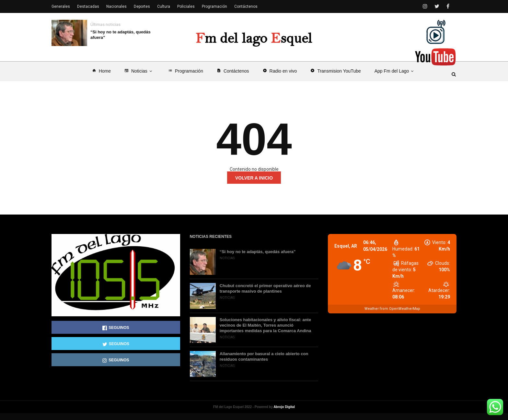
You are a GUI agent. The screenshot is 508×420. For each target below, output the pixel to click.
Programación (186, 78)
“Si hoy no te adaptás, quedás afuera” (121, 35)
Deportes (142, 6)
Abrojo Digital (284, 414)
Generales (61, 6)
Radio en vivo (280, 78)
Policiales (186, 6)
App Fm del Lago (395, 78)
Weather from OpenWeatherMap (392, 316)
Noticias (139, 78)
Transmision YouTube (335, 78)
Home (101, 78)
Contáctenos (233, 78)
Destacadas (88, 6)
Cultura (164, 6)
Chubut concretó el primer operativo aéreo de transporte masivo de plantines (265, 295)
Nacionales (116, 6)
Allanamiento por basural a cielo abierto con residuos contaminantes (264, 363)
